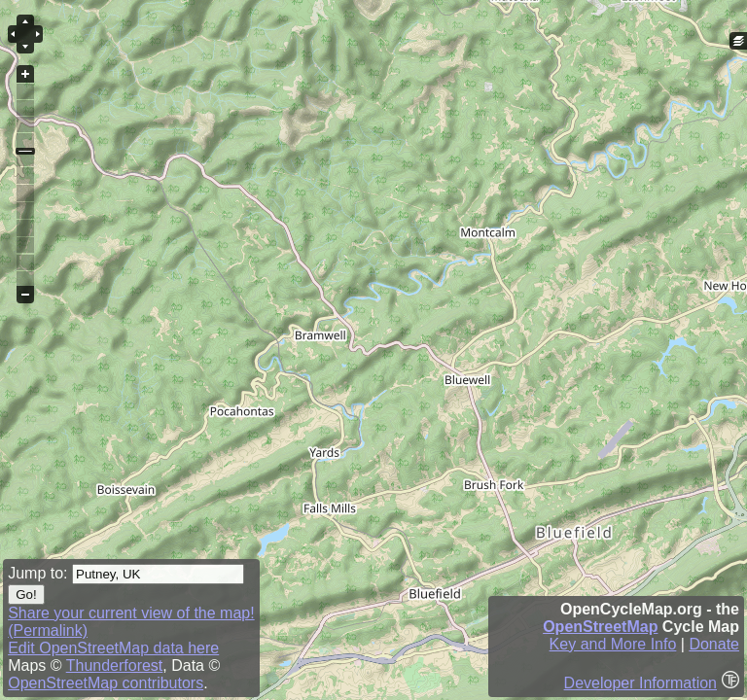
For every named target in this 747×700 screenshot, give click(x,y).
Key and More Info (613, 644)
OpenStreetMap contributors (106, 683)
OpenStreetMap (600, 627)
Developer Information (640, 683)
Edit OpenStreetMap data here (113, 648)
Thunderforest (115, 665)
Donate (714, 644)
